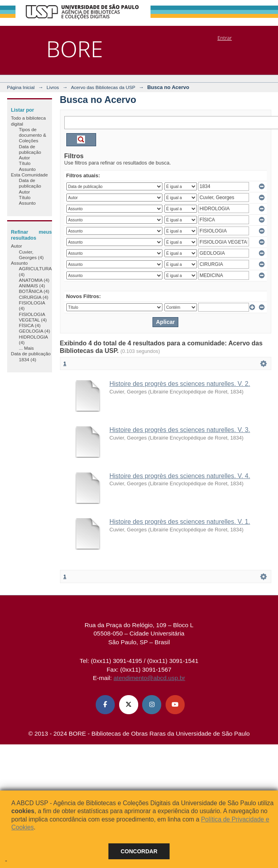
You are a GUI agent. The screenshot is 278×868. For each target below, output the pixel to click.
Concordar (139, 851)
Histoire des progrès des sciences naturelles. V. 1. (180, 522)
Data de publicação (30, 149)
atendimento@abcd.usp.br (149, 678)
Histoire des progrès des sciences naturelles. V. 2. (180, 384)
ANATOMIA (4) (34, 280)
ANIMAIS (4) (32, 286)
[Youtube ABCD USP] (175, 705)
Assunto (27, 169)
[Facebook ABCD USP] (105, 705)
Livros (53, 87)
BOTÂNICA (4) (34, 291)
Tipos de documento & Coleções (33, 135)
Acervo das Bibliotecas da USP (103, 87)
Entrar (224, 38)
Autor (25, 158)
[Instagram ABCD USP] (152, 705)
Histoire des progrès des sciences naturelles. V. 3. (180, 430)
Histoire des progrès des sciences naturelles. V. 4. (180, 476)
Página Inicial (21, 87)
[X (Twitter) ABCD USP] (129, 705)
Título (25, 163)
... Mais (27, 348)
